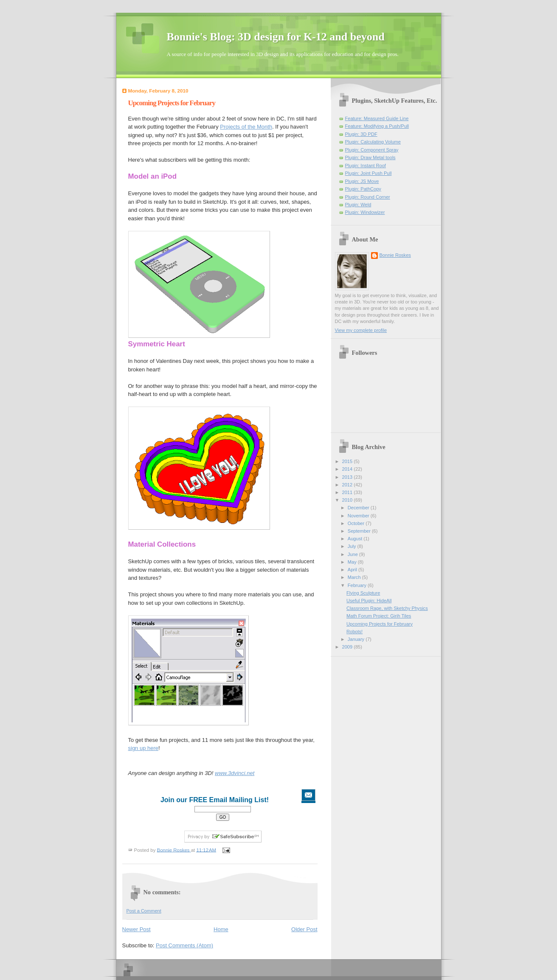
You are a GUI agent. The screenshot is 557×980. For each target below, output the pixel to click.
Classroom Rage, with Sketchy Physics (387, 608)
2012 (348, 485)
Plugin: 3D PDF (361, 134)
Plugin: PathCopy (363, 189)
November (359, 516)
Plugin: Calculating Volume (373, 142)
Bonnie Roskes (395, 255)
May (353, 562)
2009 (348, 647)
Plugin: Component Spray (372, 150)
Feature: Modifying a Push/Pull (377, 126)
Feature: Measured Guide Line (377, 118)
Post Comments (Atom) (184, 945)
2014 (348, 469)
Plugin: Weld (358, 205)
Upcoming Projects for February (380, 624)
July (353, 546)
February (358, 585)
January (357, 639)
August (356, 539)
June (353, 554)
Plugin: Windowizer (365, 212)
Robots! (354, 632)
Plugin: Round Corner (368, 197)
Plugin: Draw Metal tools (370, 157)
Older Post (304, 929)
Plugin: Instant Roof (366, 166)
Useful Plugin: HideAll (369, 601)
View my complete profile (361, 330)
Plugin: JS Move (362, 181)
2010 (348, 500)
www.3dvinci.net (235, 773)
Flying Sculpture (363, 593)
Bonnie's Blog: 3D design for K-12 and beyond (276, 37)
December (359, 508)
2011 (348, 492)
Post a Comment (144, 911)
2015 (348, 461)
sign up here (143, 748)
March (355, 577)
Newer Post (136, 929)
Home (221, 929)
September (360, 531)
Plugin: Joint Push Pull (369, 173)
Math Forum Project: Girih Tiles (379, 616)
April (353, 570)
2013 (348, 477)
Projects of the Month (246, 127)
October (357, 523)
